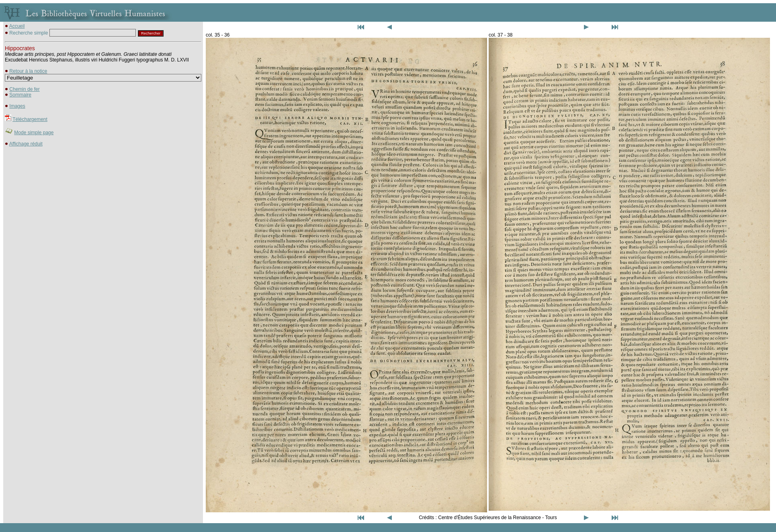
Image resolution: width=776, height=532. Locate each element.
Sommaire (20, 95)
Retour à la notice (28, 71)
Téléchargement (30, 119)
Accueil (17, 26)
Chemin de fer (24, 89)
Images (17, 106)
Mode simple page (34, 133)
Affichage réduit (26, 144)
